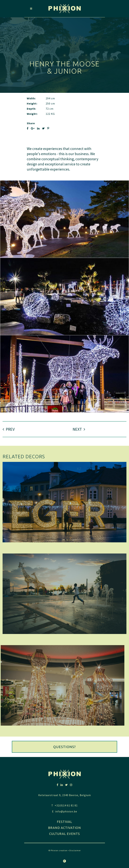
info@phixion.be (66, 811)
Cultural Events (64, 834)
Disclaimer (75, 850)
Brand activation (64, 828)
